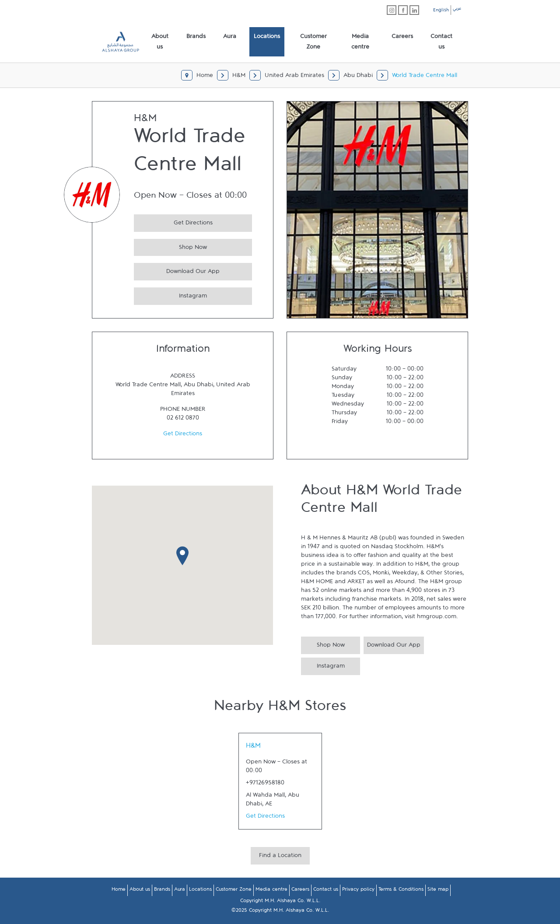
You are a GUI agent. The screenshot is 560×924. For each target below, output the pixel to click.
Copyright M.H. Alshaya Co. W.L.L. (280, 902)
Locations (200, 891)
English (441, 11)
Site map (438, 891)
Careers (300, 891)
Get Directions (173, 222)
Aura (180, 891)
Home (119, 891)
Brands (162, 891)
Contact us (326, 891)
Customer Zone (234, 891)
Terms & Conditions (401, 891)
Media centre (271, 891)
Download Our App (177, 270)
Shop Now (170, 246)
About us (140, 891)
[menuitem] (160, 42)
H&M (253, 748)
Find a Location (280, 857)
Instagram (170, 295)
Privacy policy (358, 891)
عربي (457, 10)
